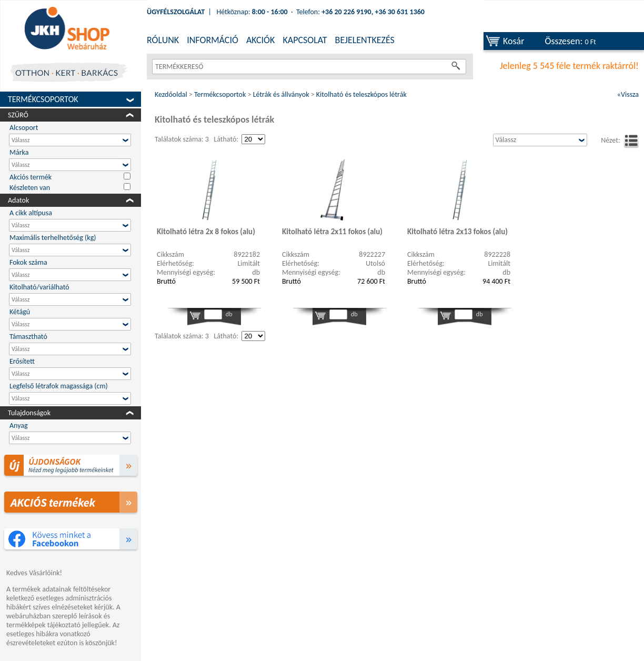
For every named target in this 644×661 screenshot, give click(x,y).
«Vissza (628, 94)
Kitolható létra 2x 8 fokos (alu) (206, 232)
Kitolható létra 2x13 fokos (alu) (457, 232)
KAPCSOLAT (305, 40)
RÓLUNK (163, 40)
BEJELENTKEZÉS (365, 40)
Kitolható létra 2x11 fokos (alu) (332, 232)
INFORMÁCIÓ (213, 40)
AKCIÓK (260, 40)
